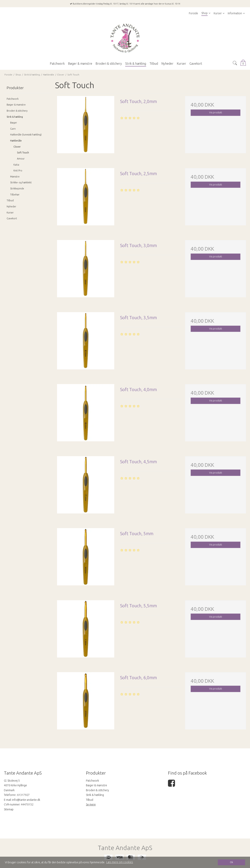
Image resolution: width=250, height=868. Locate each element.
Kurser (10, 213)
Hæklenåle (16, 141)
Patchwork (13, 99)
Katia (16, 165)
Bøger (14, 123)
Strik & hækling (15, 117)
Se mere (91, 804)
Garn (13, 129)
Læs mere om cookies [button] (120, 862)
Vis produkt (216, 112)
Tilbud (10, 200)
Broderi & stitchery (17, 111)
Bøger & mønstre (16, 105)
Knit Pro (18, 171)
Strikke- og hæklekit (21, 182)
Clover (17, 147)
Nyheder (11, 206)
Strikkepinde (17, 189)
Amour (21, 159)
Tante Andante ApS (125, 848)
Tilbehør (15, 195)
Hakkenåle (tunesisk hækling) (26, 135)
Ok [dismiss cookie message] (231, 862)
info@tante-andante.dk (26, 800)
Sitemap (9, 809)
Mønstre (15, 177)
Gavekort (12, 218)
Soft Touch (23, 153)
